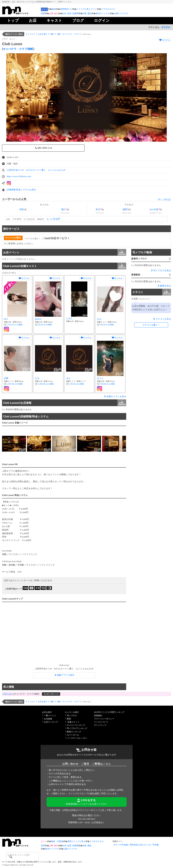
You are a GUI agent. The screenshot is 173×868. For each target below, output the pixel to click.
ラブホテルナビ (108, 9)
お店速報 (48, 719)
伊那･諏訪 (87, 13)
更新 (15, 325)
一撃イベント (50, 716)
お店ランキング (51, 722)
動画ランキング (74, 732)
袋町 (52, 34)
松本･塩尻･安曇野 (70, 13)
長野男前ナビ (66, 9)
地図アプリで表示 (64, 675)
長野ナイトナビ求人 (76, 841)
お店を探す (43, 34)
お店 (33, 20)
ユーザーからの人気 (14, 199)
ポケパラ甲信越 (121, 845)
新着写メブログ (151, 259)
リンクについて (101, 722)
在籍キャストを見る (115, 396)
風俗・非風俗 (57, 841)
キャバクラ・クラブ (15, 49)
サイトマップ (100, 725)
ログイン (102, 20)
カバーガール (73, 735)
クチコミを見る (162, 319)
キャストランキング (76, 725)
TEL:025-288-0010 (86, 819)
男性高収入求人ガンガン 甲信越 (144, 845)
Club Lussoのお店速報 (65, 403)
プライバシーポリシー (104, 719)
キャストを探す (72, 712)
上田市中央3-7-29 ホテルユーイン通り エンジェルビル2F (36, 170)
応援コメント (73, 722)
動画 (69, 719)
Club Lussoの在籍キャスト (65, 266)
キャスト (54, 20)
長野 (43, 13)
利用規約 (98, 716)
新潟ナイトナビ (103, 13)
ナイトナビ (30, 34)
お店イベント (65, 252)
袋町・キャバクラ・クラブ (68, 34)
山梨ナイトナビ (121, 13)
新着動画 (151, 275)
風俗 (54, 9)
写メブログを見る (161, 270)
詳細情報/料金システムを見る (21, 190)
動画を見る (164, 286)
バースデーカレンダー (77, 738)
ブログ (78, 20)
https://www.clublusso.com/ (19, 176)
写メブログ (72, 716)
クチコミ (152, 292)
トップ (13, 20)
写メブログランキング (77, 728)
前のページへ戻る (14, 34)
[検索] (18, 855)
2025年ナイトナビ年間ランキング (109, 712)
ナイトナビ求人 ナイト (87, 9)
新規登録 (166, 27)
